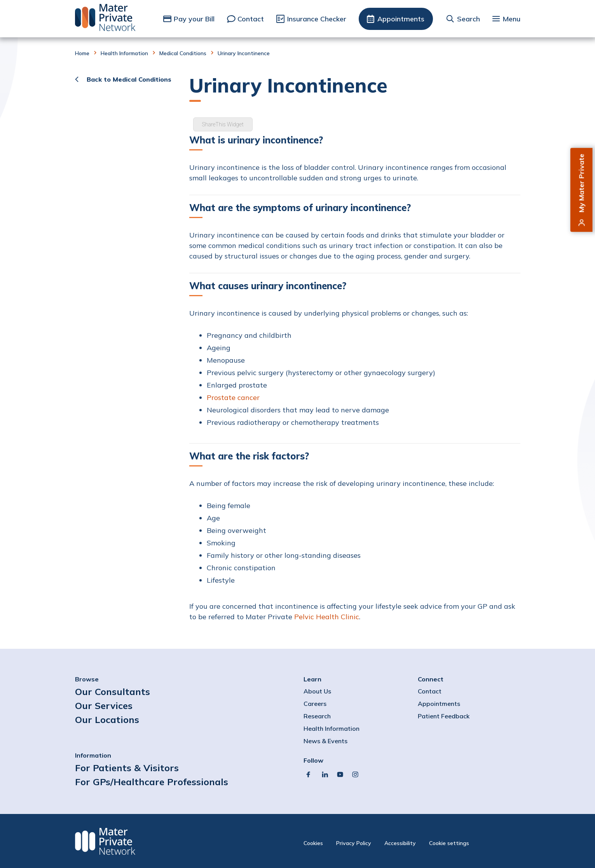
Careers (315, 704)
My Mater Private (582, 183)
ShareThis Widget (223, 124)
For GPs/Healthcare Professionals (152, 782)
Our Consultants (113, 692)
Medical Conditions (183, 53)
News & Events (325, 741)
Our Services (104, 706)
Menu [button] (511, 19)
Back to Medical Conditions (129, 79)
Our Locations (107, 720)
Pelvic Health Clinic (327, 617)
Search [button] (468, 19)
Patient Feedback (444, 716)
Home (82, 53)
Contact (251, 19)
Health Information (124, 53)
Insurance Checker (317, 19)
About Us (317, 691)
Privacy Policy (354, 843)
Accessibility (400, 843)
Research (317, 716)
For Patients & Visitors (127, 768)
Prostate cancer (233, 397)
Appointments (401, 19)
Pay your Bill (194, 19)
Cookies (313, 843)
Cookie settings (449, 843)
